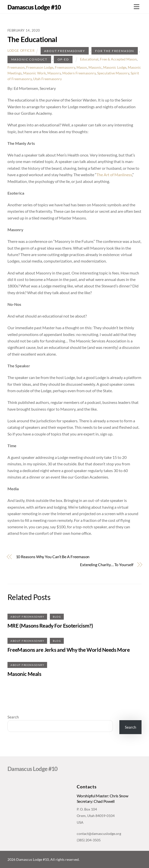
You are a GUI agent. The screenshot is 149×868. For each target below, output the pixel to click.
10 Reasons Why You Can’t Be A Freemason (53, 557)
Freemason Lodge (40, 67)
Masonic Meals (24, 674)
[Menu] (137, 7)
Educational (89, 59)
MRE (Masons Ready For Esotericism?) (50, 625)
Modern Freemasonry (79, 73)
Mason (82, 67)
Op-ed (63, 59)
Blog (57, 617)
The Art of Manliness (114, 175)
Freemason (16, 67)
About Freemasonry (65, 51)
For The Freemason (115, 51)
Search (13, 717)
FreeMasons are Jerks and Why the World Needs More (69, 650)
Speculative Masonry (113, 73)
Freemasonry (65, 67)
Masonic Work (35, 73)
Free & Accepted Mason (118, 59)
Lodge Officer (21, 51)
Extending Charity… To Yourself (107, 565)
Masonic (95, 67)
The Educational (32, 39)
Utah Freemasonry (47, 79)
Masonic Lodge (115, 67)
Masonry (54, 73)
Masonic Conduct (29, 59)
